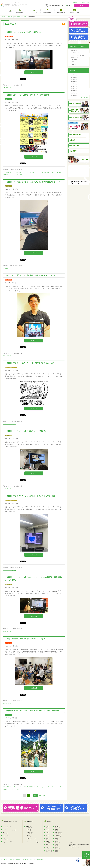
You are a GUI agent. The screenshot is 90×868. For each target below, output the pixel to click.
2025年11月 (74, 89)
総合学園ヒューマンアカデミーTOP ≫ (81, 2)
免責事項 (32, 860)
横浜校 (47, 845)
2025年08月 (74, 95)
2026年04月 (74, 77)
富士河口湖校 (49, 851)
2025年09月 (74, 93)
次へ (35, 796)
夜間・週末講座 (7, 172)
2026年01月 (74, 84)
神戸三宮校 (58, 836)
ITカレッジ (6, 833)
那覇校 (57, 851)
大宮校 (47, 833)
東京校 (47, 836)
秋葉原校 (48, 842)
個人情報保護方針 (39, 860)
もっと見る (34, 72)
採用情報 (18, 860)
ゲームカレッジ (17, 172)
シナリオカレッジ (7, 88)
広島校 (57, 839)
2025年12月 (74, 86)
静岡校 (47, 848)
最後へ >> (42, 796)
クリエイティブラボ (17, 175)
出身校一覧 (30, 833)
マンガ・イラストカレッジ (31, 172)
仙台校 (47, 830)
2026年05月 (74, 75)
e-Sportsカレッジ (45, 172)
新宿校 (47, 839)
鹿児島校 (57, 848)
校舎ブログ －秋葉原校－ (21, 17)
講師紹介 (29, 836)
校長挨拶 (29, 830)
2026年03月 (74, 80)
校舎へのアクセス (31, 839)
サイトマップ (25, 860)
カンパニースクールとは (33, 842)
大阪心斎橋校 (58, 833)
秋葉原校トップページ (7, 17)
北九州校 (57, 842)
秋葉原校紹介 (29, 827)
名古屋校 (57, 827)
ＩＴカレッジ (6, 175)
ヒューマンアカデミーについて (7, 860)
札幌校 (47, 827)
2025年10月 (74, 91)
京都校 (57, 830)
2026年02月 (74, 82)
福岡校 (57, 845)
